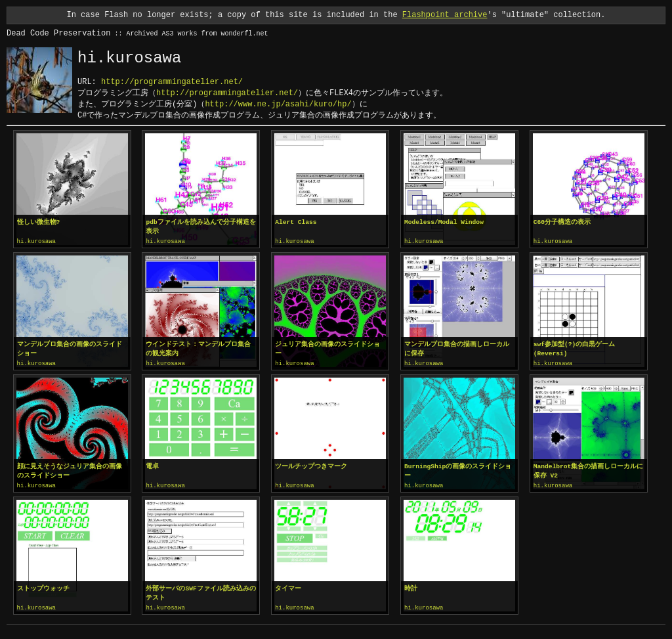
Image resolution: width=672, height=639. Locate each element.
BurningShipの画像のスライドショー (458, 470)
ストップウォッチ (43, 587)
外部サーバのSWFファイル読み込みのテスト (200, 591)
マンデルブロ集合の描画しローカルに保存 (457, 348)
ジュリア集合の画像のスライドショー (327, 348)
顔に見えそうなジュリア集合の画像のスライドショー (70, 470)
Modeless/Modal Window (444, 222)
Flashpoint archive (445, 15)
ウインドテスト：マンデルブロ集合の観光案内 (198, 348)
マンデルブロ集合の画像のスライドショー (70, 348)
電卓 (152, 465)
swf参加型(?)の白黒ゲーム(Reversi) (575, 348)
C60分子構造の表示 (562, 222)
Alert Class (296, 222)
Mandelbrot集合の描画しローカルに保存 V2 (589, 470)
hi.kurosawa (36, 242)
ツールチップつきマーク (311, 465)
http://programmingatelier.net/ (172, 82)
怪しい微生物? (39, 222)
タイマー (288, 587)
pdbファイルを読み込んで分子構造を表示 (200, 227)
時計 (411, 587)
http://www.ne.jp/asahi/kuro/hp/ (278, 104)
